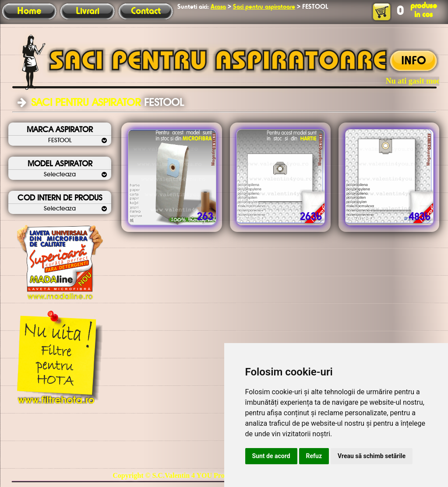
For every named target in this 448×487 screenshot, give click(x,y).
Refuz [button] (314, 456)
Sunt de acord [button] (271, 456)
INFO (414, 61)
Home (29, 11)
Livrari (88, 11)
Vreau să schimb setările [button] (372, 456)
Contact (146, 11)
